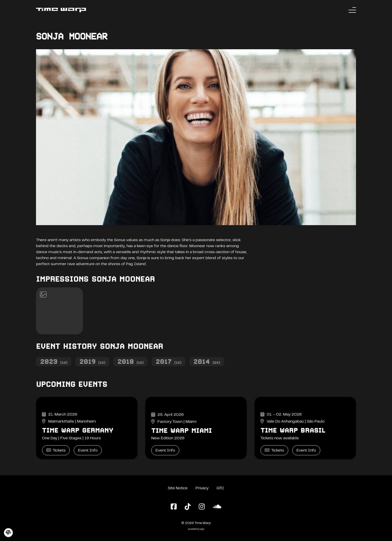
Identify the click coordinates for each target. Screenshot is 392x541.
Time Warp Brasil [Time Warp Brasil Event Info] (293, 430)
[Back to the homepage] (61, 10)
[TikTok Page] (188, 507)
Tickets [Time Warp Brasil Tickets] (274, 450)
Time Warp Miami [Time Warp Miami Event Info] (181, 431)
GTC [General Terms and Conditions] (220, 488)
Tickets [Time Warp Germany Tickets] (56, 450)
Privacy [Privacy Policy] (202, 488)
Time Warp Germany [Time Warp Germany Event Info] (78, 430)
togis (202, 529)
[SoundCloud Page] (217, 507)
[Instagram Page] (202, 507)
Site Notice (178, 488)
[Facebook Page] (174, 507)
